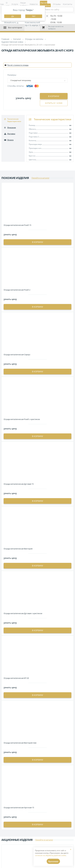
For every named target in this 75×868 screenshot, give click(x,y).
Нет (34, 16)
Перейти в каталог (40, 178)
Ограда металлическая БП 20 (16, 678)
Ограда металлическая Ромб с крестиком (22, 419)
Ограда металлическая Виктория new (20, 743)
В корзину (54, 96)
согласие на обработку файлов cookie (50, 855)
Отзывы (57, 4)
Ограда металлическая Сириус (17, 355)
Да (13, 16)
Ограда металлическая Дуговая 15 (19, 484)
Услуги (15, 4)
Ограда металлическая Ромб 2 (17, 290)
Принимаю (53, 861)
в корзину (38, 242)
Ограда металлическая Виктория (18, 549)
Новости (34, 4)
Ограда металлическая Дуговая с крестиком (23, 613)
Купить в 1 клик (54, 103)
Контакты (68, 4)
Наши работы (24, 4)
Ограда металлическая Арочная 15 (19, 808)
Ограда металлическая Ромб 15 (17, 225)
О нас (8, 4)
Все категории (15, 28)
